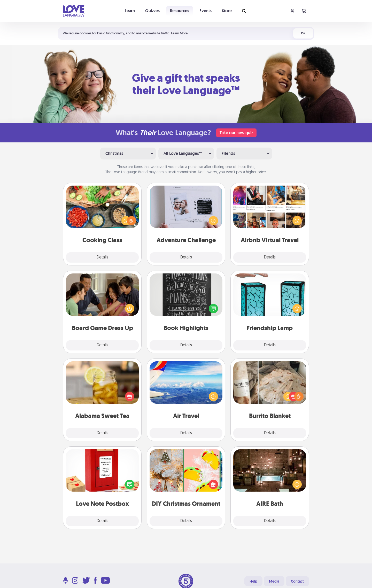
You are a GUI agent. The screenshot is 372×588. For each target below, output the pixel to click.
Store (227, 11)
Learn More (179, 33)
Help (253, 581)
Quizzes (152, 11)
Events (206, 11)
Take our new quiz (236, 133)
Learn (130, 11)
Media (274, 581)
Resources (180, 11)
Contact (297, 581)
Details (102, 257)
